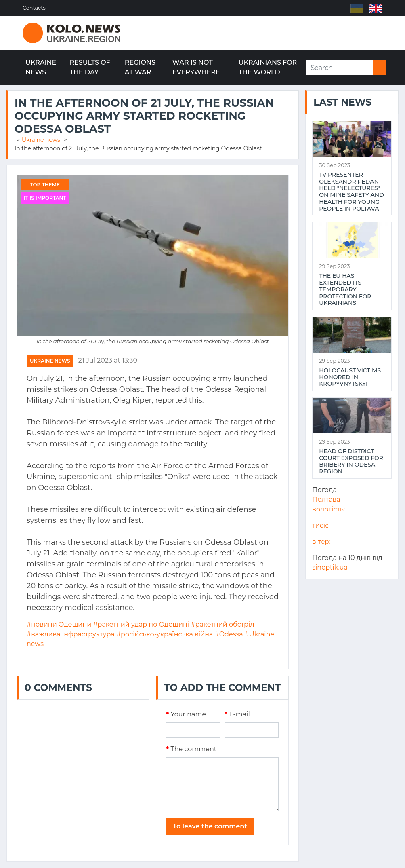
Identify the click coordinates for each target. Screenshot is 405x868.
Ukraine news (41, 67)
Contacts (34, 8)
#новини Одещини (59, 624)
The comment (191, 749)
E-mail (237, 714)
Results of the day (90, 67)
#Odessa (229, 634)
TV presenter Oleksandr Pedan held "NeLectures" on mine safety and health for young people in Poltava (351, 192)
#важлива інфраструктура (71, 634)
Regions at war (140, 67)
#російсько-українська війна (165, 634)
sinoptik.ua (330, 567)
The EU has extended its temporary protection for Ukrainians (345, 289)
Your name (186, 714)
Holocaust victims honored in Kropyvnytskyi (350, 377)
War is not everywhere (196, 67)
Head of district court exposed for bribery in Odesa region (351, 461)
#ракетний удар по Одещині (141, 624)
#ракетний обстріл (222, 624)
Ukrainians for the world (268, 67)
